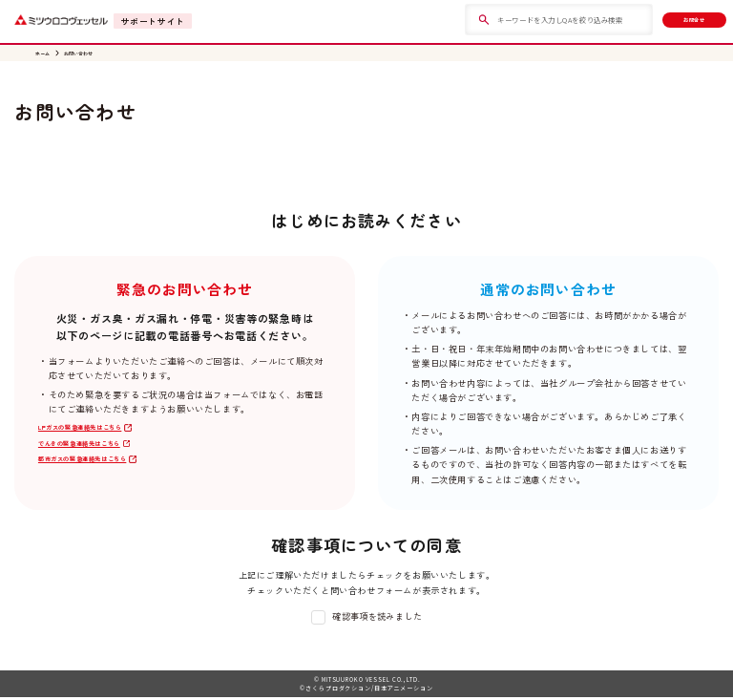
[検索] (454, 20)
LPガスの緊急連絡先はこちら (99, 434)
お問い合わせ (90, 54)
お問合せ (679, 20)
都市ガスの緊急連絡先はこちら (102, 474)
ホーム (45, 54)
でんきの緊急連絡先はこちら (98, 454)
